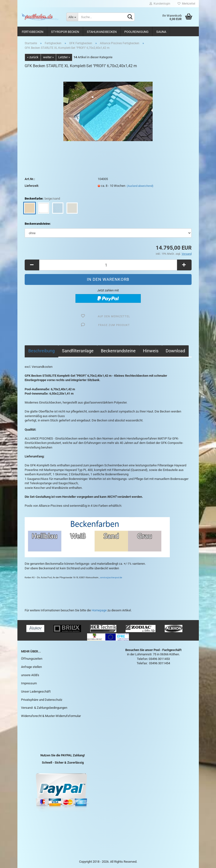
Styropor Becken (65, 32)
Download (175, 351)
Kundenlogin (160, 4)
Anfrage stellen (31, 667)
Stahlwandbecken (102, 32)
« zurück (33, 57)
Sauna (161, 32)
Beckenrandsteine (118, 351)
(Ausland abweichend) (140, 186)
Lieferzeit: (32, 186)
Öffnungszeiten (32, 659)
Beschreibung (41, 351)
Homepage (99, 610)
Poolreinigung (136, 32)
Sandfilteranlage (78, 351)
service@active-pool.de (111, 578)
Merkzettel (186, 4)
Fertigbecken (33, 32)
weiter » (48, 57)
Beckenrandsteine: (38, 224)
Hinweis (151, 351)
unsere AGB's (30, 675)
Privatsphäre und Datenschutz (42, 700)
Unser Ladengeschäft (36, 691)
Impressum (29, 683)
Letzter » (64, 57)
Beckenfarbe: (42, 199)
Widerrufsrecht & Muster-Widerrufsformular (51, 716)
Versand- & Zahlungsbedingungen (44, 708)
